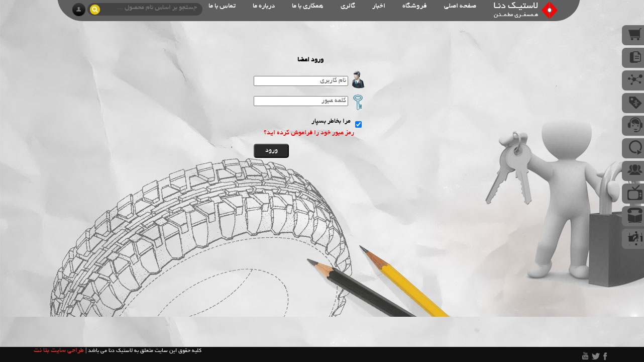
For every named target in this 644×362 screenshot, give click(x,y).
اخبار (379, 6)
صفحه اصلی (460, 6)
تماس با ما (222, 6)
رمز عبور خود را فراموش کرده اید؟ (309, 133)
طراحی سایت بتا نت (59, 351)
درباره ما (264, 6)
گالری (348, 6)
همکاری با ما (308, 6)
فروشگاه (415, 6)
